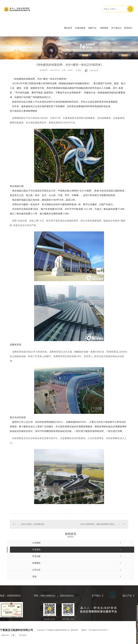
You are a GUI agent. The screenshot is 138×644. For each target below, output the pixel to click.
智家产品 (92, 28)
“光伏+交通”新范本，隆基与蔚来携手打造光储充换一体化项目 (103, 524)
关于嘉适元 (116, 28)
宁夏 (13, 635)
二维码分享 (93, 70)
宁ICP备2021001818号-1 (98, 630)
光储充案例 (80, 28)
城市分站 (5, 635)
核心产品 (127, 596)
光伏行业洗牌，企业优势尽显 (32, 524)
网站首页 (68, 28)
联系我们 (128, 28)
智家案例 (104, 28)
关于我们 (96, 596)
